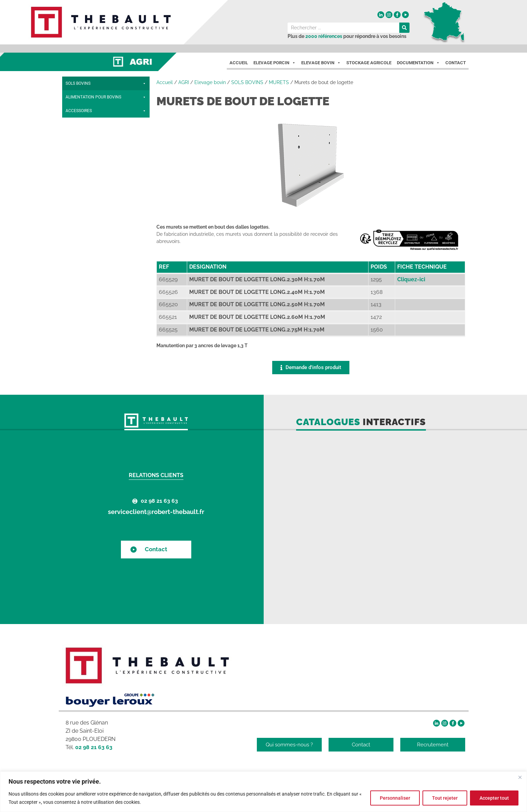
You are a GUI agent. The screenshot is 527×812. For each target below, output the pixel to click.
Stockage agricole (369, 63)
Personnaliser (393, 798)
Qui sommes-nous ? (289, 745)
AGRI (184, 82)
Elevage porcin (275, 63)
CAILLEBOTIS (106, 111)
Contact (456, 63)
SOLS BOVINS (106, 83)
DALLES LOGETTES (85, 138)
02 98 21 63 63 (159, 501)
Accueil (239, 63)
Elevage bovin (210, 82)
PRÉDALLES (77, 193)
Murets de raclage (86, 179)
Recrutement (433, 745)
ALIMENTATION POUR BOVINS (106, 206)
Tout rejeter (444, 798)
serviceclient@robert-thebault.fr (156, 512)
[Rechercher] (404, 28)
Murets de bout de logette (94, 165)
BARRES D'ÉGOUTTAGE (88, 124)
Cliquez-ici (411, 279)
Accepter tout (494, 798)
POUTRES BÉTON (83, 97)
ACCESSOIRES (106, 220)
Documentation (418, 63)
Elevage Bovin (321, 63)
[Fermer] (520, 777)
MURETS (106, 152)
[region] (263, 792)
